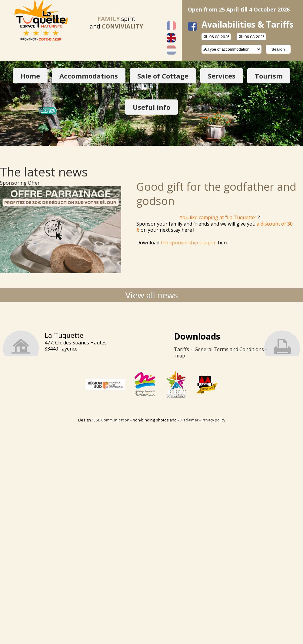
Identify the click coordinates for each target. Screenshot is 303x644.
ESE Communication (112, 420)
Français (171, 26)
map (180, 356)
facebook (192, 26)
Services (222, 76)
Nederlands (171, 50)
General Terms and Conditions (229, 349)
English (171, 38)
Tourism (269, 76)
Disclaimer (189, 420)
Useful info (151, 107)
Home (30, 76)
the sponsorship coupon (189, 243)
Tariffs (181, 349)
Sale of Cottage (163, 76)
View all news (152, 295)
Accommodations (89, 76)
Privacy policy (213, 420)
